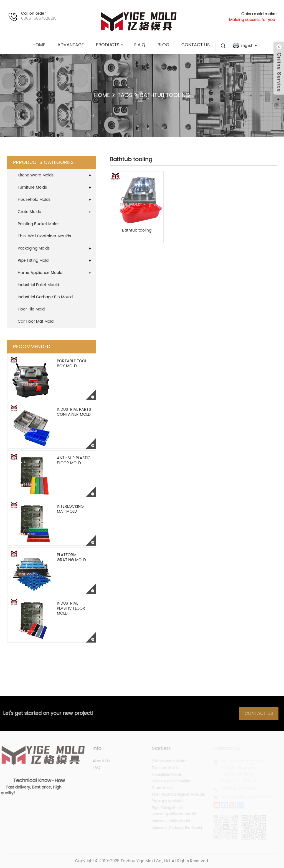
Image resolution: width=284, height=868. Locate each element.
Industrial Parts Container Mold (74, 412)
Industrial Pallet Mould (38, 285)
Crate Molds (29, 212)
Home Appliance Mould (40, 273)
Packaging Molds (34, 248)
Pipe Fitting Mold (33, 260)
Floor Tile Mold (31, 309)
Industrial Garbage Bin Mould (45, 297)
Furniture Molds (32, 187)
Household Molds (34, 200)
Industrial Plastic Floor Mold (71, 608)
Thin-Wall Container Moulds (44, 236)
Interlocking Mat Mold (70, 509)
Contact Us (263, 713)
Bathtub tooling (137, 230)
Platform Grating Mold (71, 557)
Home (102, 95)
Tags (125, 95)
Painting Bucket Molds (39, 224)
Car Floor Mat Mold (36, 321)
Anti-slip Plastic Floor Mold (74, 460)
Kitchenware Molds (36, 175)
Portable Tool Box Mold (72, 364)
